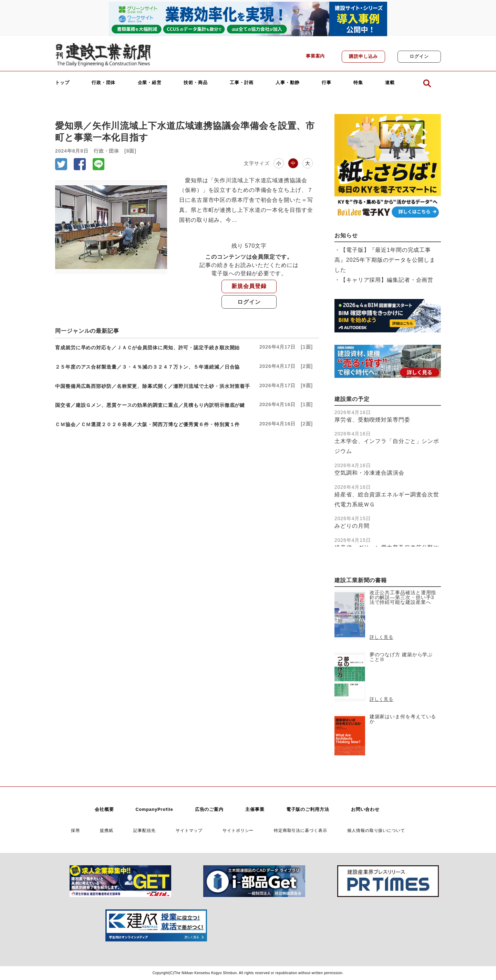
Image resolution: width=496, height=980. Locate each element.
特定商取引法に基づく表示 (301, 830)
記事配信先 (144, 830)
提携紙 (107, 830)
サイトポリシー (238, 830)
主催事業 (255, 809)
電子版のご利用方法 (308, 809)
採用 (75, 830)
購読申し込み (363, 56)
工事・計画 (242, 83)
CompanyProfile (154, 809)
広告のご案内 (209, 809)
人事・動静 (288, 83)
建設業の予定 (352, 399)
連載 (390, 83)
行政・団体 (104, 83)
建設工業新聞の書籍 (361, 580)
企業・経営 (150, 83)
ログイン (419, 56)
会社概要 (104, 809)
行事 (327, 83)
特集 (358, 83)
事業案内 (316, 56)
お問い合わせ (365, 809)
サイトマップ (189, 830)
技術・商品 (196, 83)
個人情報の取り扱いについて (376, 830)
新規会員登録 (249, 286)
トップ (62, 83)
